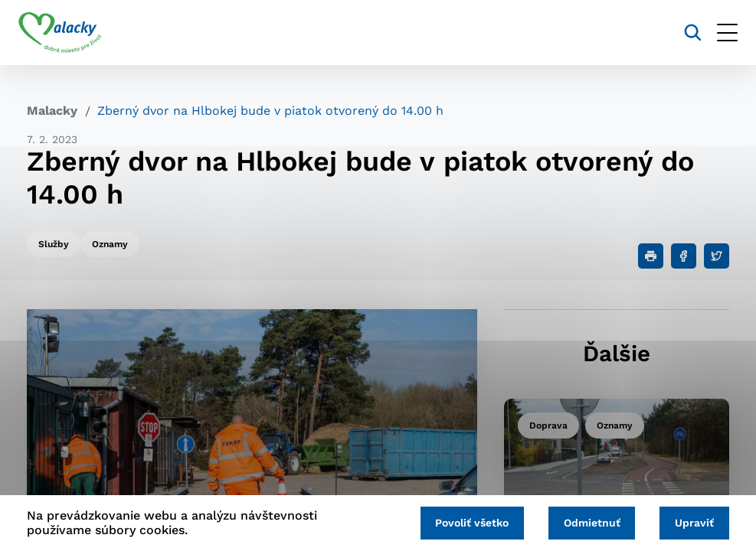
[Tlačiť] (651, 256)
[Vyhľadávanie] (684, 33)
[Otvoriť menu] (719, 33)
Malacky (52, 111)
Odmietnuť (587, 522)
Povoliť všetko (463, 522)
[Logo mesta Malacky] (69, 33)
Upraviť (693, 522)
